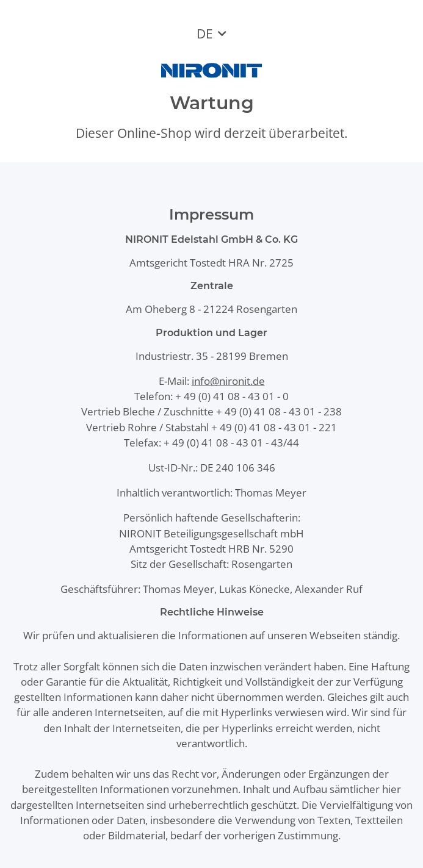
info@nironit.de (228, 381)
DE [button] (205, 34)
